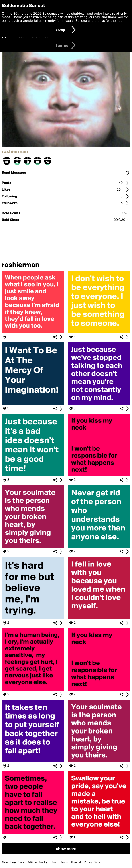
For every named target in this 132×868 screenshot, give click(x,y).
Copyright (77, 862)
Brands (22, 862)
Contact (65, 862)
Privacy (88, 862)
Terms (98, 862)
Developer (44, 862)
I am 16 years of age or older (29, 37)
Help (13, 862)
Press (55, 862)
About (5, 862)
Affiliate (32, 862)
